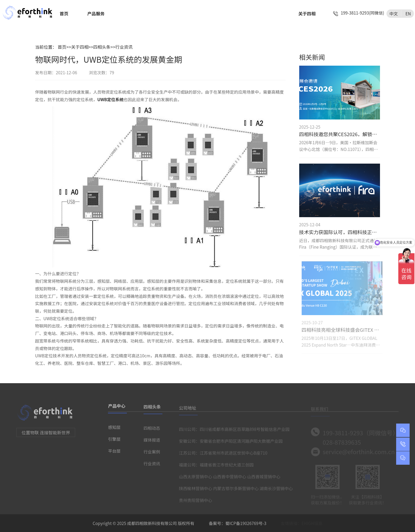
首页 (64, 13)
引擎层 (114, 441)
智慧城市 (245, 13)
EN (408, 13)
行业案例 (152, 453)
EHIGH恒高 (312, 523)
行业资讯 (124, 47)
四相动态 (152, 430)
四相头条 (102, 47)
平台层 (114, 452)
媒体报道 (152, 442)
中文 (394, 13)
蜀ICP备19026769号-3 (246, 523)
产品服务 (96, 13)
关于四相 (307, 13)
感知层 (114, 429)
